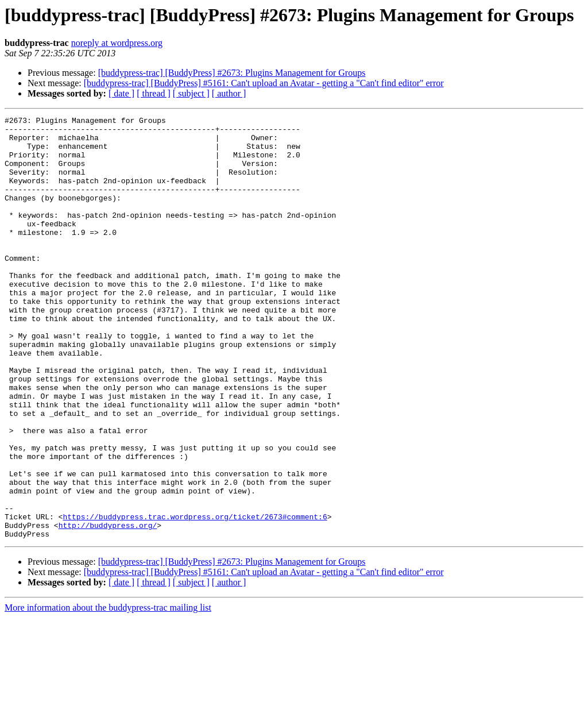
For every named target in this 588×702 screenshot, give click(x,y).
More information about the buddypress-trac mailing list (108, 692)
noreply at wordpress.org (117, 43)
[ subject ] (191, 93)
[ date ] (121, 93)
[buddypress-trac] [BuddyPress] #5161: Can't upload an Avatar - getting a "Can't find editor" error (264, 83)
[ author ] (229, 93)
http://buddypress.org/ (108, 608)
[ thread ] (154, 93)
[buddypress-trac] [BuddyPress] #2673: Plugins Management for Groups (232, 73)
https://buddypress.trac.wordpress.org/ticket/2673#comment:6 (195, 597)
